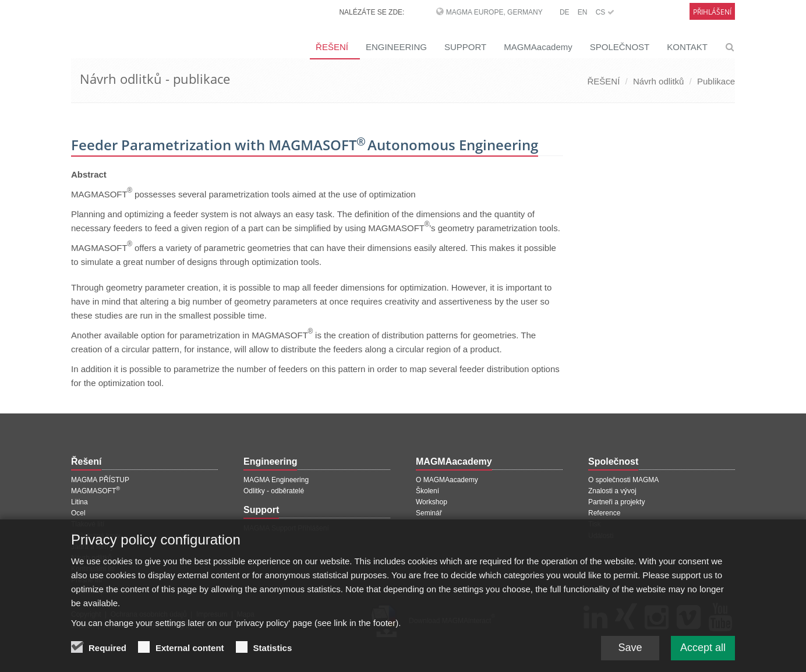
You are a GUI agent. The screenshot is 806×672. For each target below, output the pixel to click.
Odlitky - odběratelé (274, 491)
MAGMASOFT (96, 491)
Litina (79, 502)
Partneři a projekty (616, 502)
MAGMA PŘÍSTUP (100, 480)
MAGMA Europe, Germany (494, 12)
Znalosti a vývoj (612, 491)
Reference (604, 513)
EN (583, 12)
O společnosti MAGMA (623, 480)
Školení (427, 491)
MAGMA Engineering (276, 480)
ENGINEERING (396, 47)
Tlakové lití (88, 524)
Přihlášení (712, 12)
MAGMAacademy (538, 47)
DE (565, 12)
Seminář (429, 513)
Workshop (432, 502)
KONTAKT (687, 47)
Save (630, 654)
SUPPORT (465, 47)
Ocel (78, 513)
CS (605, 12)
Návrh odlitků (659, 81)
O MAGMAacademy (447, 480)
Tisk (595, 524)
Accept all (703, 654)
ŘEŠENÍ (332, 47)
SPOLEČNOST (620, 47)
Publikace (716, 81)
